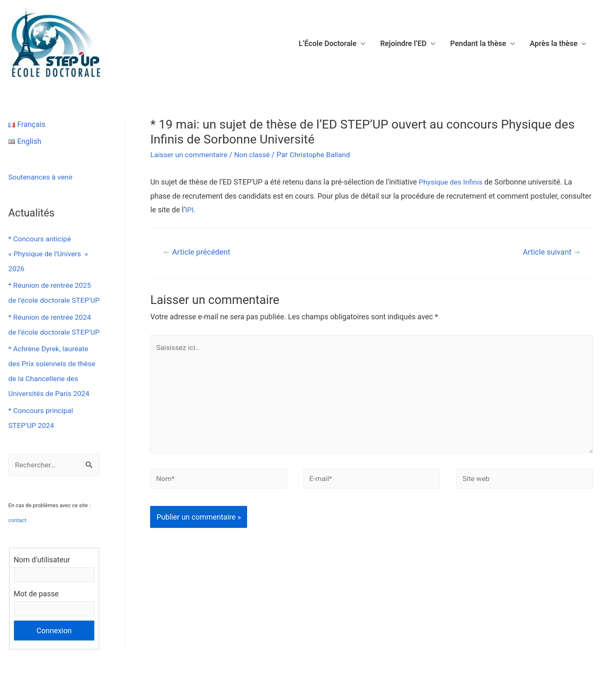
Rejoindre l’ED (403, 43)
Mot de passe (36, 624)
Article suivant (551, 252)
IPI (189, 210)
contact (17, 551)
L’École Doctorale (328, 43)
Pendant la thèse (478, 43)
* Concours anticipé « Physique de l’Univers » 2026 (50, 254)
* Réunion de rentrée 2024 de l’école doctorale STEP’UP (51, 347)
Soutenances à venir (42, 177)
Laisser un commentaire (190, 154)
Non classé (256, 154)
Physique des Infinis (452, 182)
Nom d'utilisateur (42, 590)
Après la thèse (554, 43)
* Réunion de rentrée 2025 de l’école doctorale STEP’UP (51, 300)
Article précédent (198, 252)
